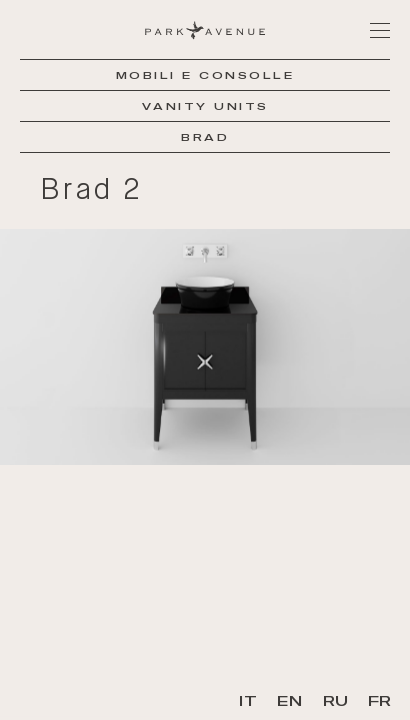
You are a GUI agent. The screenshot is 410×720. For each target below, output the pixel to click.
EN (290, 700)
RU (335, 700)
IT (248, 700)
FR (379, 700)
